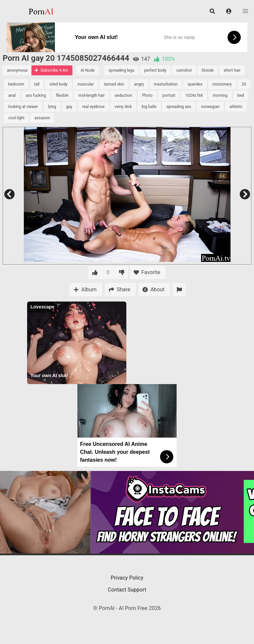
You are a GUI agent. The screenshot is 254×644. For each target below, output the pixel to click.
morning (220, 95)
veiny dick (123, 107)
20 (244, 84)
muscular (86, 84)
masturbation (166, 84)
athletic (236, 107)
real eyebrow (94, 107)
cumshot (184, 70)
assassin (42, 118)
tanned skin (114, 84)
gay (69, 107)
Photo (147, 95)
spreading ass (179, 107)
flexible (62, 95)
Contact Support (127, 590)
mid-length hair (92, 95)
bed (241, 95)
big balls (149, 107)
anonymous (17, 70)
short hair (232, 70)
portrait (169, 95)
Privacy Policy (127, 578)
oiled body (58, 84)
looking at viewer (23, 107)
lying (52, 107)
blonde (208, 70)
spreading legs (121, 70)
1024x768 (194, 95)
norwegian (210, 107)
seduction (124, 95)
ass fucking (36, 95)
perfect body (155, 70)
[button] (229, 11)
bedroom (16, 84)
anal (12, 95)
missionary (222, 84)
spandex (195, 84)
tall (37, 84)
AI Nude (88, 70)
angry (139, 84)
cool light (16, 118)
